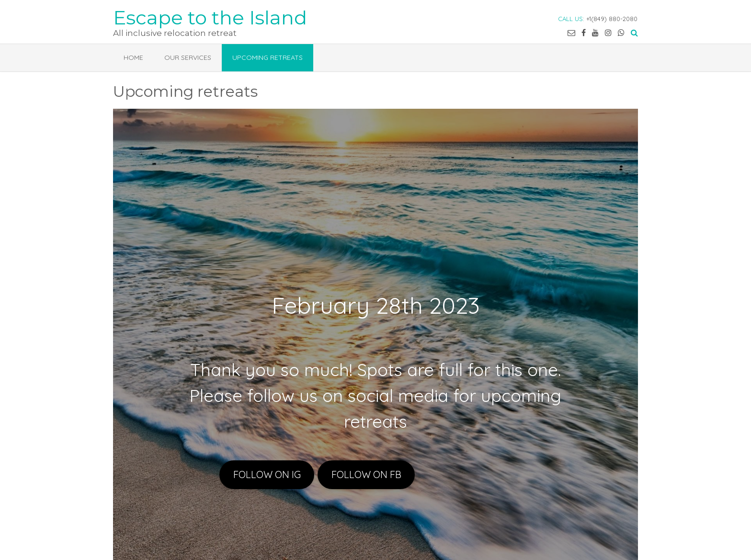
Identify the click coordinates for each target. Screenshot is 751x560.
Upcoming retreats (267, 57)
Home (133, 57)
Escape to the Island (210, 17)
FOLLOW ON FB (366, 474)
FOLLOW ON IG (267, 474)
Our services (188, 57)
